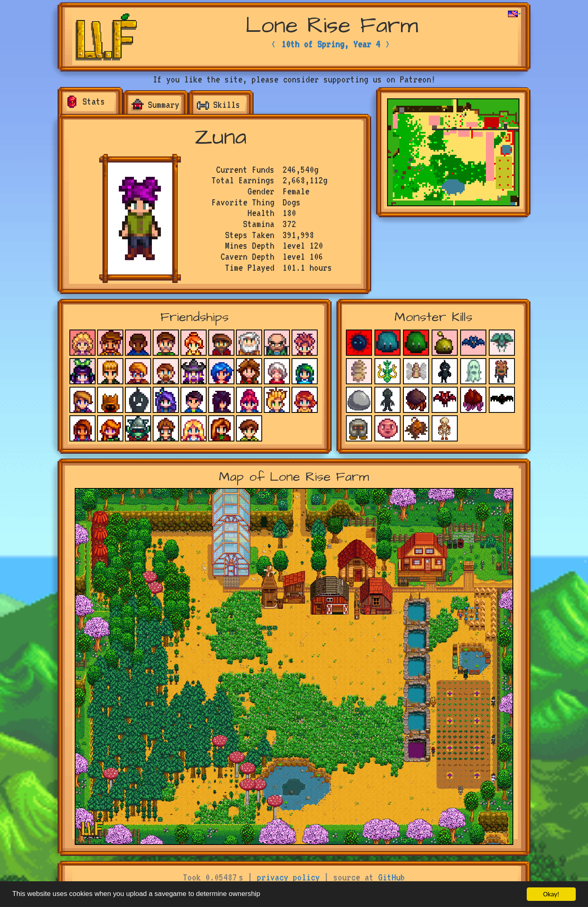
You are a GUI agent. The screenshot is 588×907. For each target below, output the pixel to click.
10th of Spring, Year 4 (331, 44)
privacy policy (288, 877)
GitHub (392, 877)
